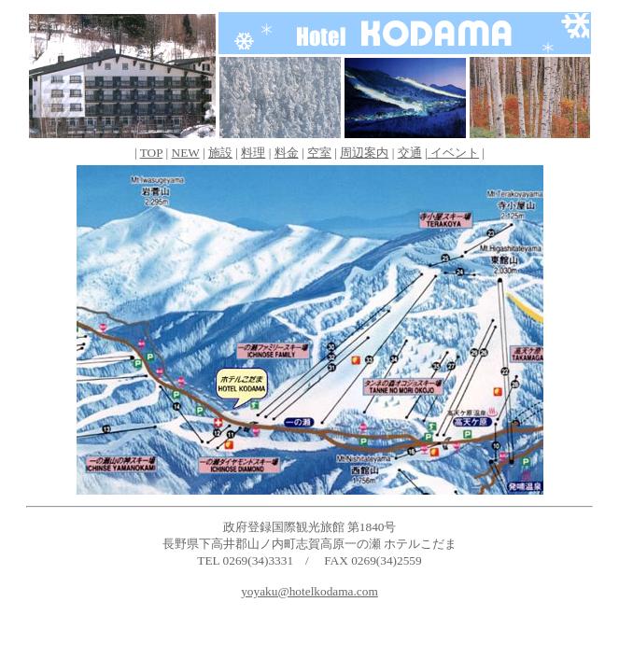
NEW (186, 153)
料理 (253, 153)
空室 (319, 153)
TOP (151, 153)
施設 (220, 153)
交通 (410, 153)
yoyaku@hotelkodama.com (309, 591)
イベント (453, 153)
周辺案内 (364, 153)
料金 (287, 153)
